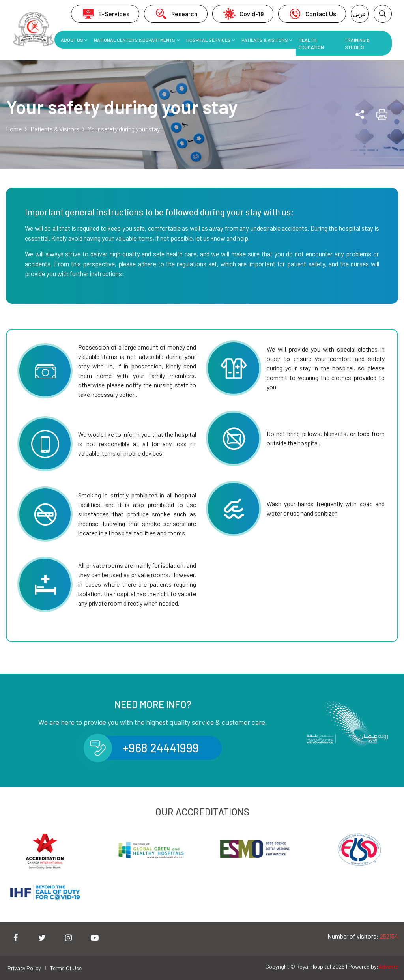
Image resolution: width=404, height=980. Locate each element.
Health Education (311, 43)
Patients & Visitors (55, 129)
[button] (383, 14)
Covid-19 (243, 14)
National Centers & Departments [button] (135, 40)
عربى (360, 14)
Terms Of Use (66, 968)
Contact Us (312, 14)
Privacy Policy (24, 968)
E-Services (105, 14)
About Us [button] (72, 40)
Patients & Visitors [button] (265, 40)
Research (176, 14)
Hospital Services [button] (209, 40)
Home (14, 129)
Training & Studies (357, 43)
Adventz (388, 966)
